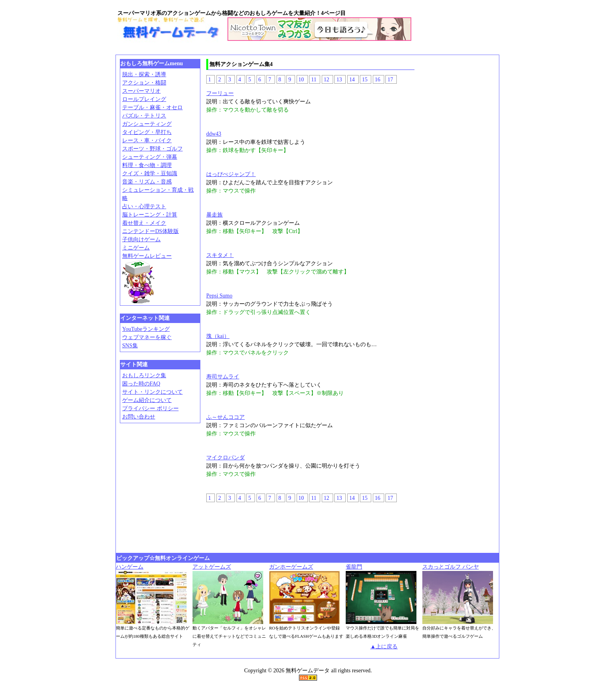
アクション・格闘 (144, 83)
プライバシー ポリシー (150, 408)
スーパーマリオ (141, 91)
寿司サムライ (223, 377)
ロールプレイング (144, 99)
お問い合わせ (139, 417)
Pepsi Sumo (219, 296)
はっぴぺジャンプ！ (231, 174)
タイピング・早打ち (147, 132)
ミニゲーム (136, 248)
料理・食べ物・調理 (147, 165)
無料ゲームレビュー (147, 256)
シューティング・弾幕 (150, 157)
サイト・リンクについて (152, 392)
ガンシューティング (147, 124)
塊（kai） (218, 336)
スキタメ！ (220, 255)
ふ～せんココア (225, 417)
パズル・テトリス (144, 116)
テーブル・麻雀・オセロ (152, 107)
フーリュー (220, 93)
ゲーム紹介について (147, 400)
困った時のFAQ (141, 384)
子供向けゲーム (141, 239)
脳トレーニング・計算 (150, 215)
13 (339, 80)
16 (378, 80)
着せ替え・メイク (144, 223)
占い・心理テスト (144, 206)
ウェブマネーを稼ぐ (147, 337)
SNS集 (130, 346)
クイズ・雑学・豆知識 (150, 173)
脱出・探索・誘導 (144, 74)
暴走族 (214, 215)
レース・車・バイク (147, 140)
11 (314, 80)
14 (352, 80)
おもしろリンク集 (144, 375)
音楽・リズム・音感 (147, 182)
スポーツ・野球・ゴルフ (152, 149)
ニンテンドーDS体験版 (150, 231)
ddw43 (214, 134)
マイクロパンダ (225, 458)
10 (301, 80)
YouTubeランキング (146, 329)
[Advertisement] (260, 50)
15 (365, 80)
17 (390, 80)
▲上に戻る (384, 647)
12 (326, 80)
